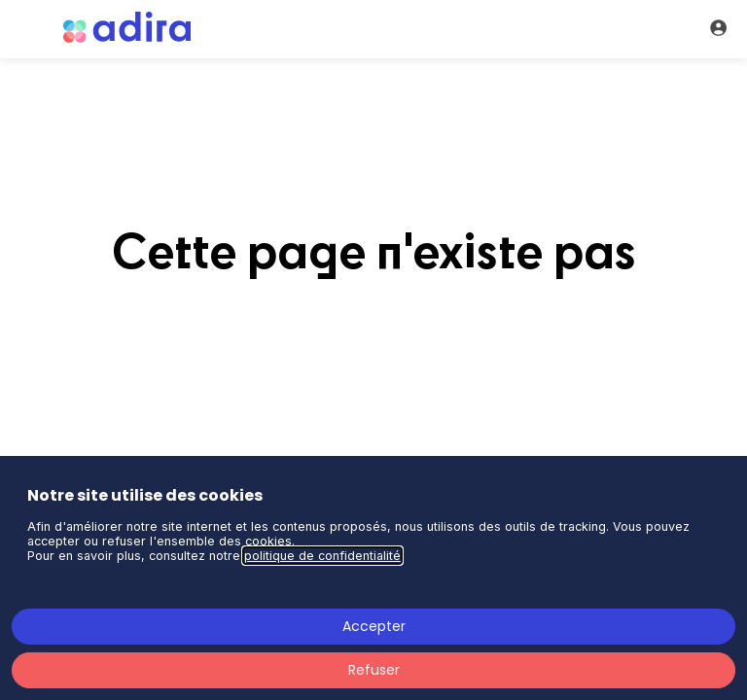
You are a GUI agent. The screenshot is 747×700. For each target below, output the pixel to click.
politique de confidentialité (322, 556)
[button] (29, 29)
